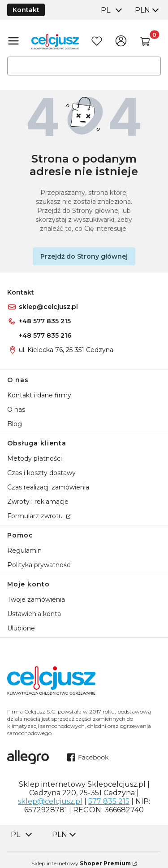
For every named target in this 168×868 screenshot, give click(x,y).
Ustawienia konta (34, 614)
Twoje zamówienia (36, 599)
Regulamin (24, 551)
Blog (15, 424)
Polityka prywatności (39, 565)
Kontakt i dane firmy (39, 395)
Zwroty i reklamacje (38, 502)
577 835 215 (109, 801)
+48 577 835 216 (45, 335)
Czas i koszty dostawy (41, 473)
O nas (16, 410)
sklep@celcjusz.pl (48, 307)
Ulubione (21, 628)
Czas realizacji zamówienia (48, 487)
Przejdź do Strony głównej (84, 256)
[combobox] (111, 10)
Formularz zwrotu (36, 516)
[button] (145, 42)
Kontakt (26, 10)
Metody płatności (34, 458)
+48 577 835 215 (45, 321)
